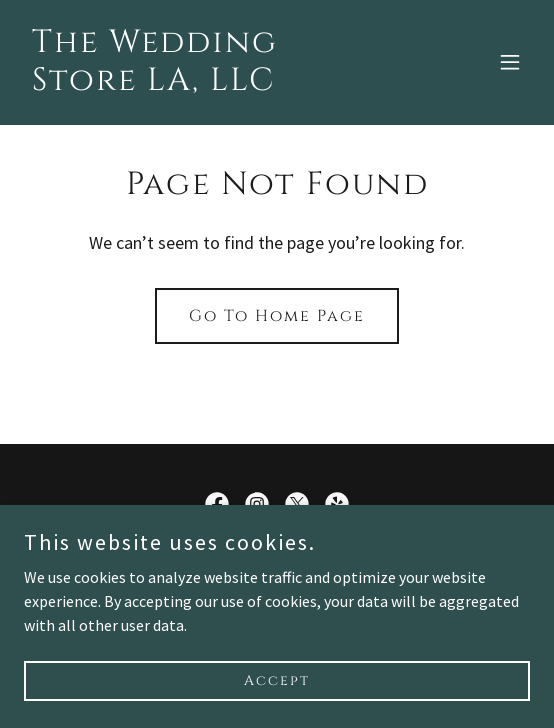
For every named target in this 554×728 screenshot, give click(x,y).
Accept (277, 680)
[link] (201, 84)
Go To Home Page (277, 316)
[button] (510, 62)
